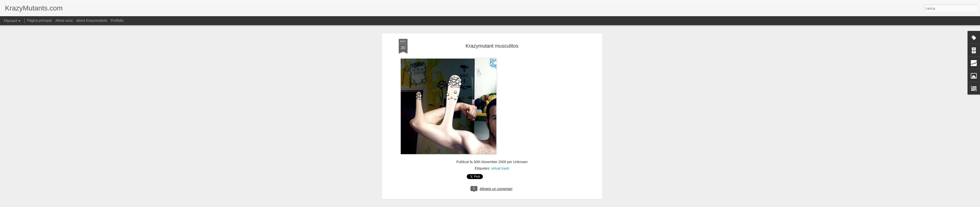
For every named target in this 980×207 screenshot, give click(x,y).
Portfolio (117, 20)
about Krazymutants (92, 20)
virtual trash (500, 160)
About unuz (64, 20)
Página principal (39, 20)
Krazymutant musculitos (492, 37)
